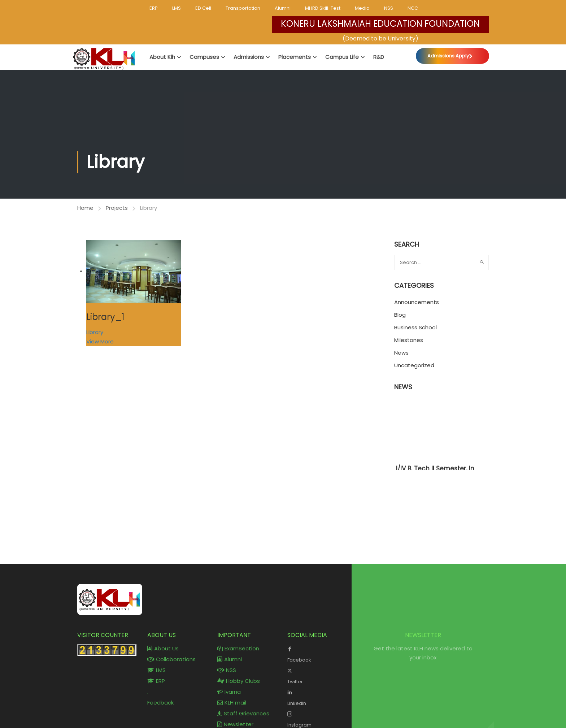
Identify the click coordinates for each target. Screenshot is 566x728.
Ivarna (229, 692)
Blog (400, 315)
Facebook (317, 654)
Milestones (409, 340)
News (401, 353)
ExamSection (238, 648)
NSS (389, 8)
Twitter (317, 675)
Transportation (243, 8)
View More (100, 341)
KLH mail (232, 703)
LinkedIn (317, 697)
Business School (415, 328)
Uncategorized (414, 366)
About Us (163, 648)
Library (95, 332)
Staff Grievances (243, 713)
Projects (117, 208)
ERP (154, 8)
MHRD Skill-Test (323, 8)
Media (362, 8)
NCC (413, 8)
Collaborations (171, 659)
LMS (177, 8)
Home (85, 208)
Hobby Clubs (239, 681)
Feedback (160, 703)
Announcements (417, 302)
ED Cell (203, 8)
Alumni (283, 8)
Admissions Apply (448, 56)
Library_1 (105, 317)
